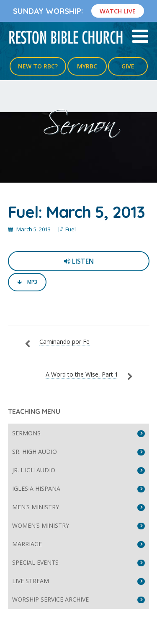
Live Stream (31, 581)
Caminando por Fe (64, 342)
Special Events (35, 562)
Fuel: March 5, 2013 (76, 212)
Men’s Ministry (36, 507)
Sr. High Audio (35, 452)
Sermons (26, 433)
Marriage (27, 544)
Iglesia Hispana (36, 488)
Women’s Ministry (41, 525)
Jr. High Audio (34, 470)
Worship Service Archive (50, 599)
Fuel (71, 229)
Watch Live (118, 11)
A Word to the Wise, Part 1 (82, 374)
